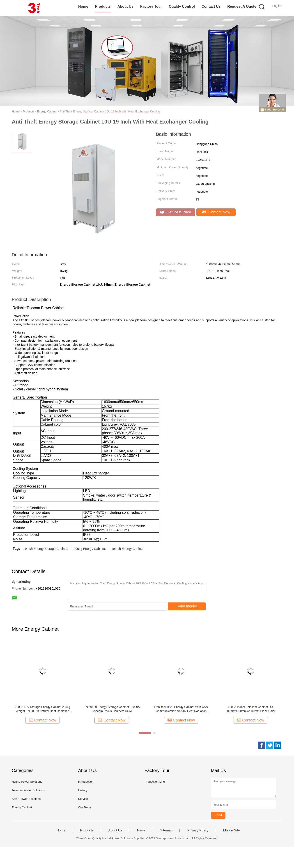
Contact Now (216, 212)
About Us (125, 6)
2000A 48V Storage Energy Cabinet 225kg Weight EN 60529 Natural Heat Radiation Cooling (42, 709)
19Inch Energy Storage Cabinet (45, 549)
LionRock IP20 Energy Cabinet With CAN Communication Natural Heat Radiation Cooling (181, 709)
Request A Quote (242, 6)
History (83, 790)
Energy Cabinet (22, 807)
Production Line (155, 782)
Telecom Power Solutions (28, 790)
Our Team (84, 807)
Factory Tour (151, 6)
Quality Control (182, 6)
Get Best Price (176, 212)
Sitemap (166, 830)
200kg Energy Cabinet (89, 549)
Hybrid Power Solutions (27, 782)
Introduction (86, 782)
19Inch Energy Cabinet (127, 549)
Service (83, 799)
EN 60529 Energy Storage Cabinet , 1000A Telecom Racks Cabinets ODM (112, 709)
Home (83, 6)
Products (103, 6)
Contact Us (211, 6)
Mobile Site (232, 830)
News (141, 830)
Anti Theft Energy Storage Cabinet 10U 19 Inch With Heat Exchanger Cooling (110, 111)
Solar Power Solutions (26, 799)
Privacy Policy (198, 830)
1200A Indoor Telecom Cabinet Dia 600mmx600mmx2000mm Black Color (250, 709)
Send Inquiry (187, 606)
